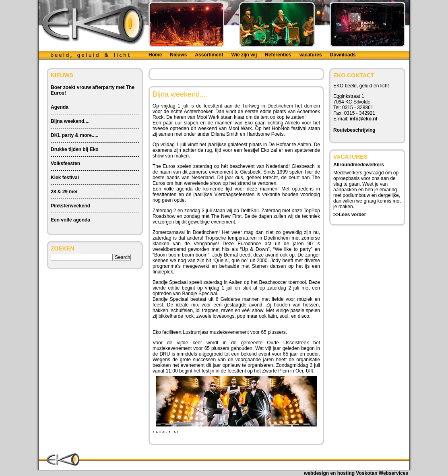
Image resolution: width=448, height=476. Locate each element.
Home (155, 55)
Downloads (343, 55)
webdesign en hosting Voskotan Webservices (356, 473)
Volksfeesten (65, 163)
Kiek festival (65, 178)
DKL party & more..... (74, 135)
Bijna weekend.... (70, 121)
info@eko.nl (363, 119)
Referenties (278, 55)
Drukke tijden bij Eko (75, 149)
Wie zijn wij (244, 55)
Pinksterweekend (70, 206)
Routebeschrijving (354, 130)
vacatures (311, 55)
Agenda (60, 107)
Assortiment (209, 55)
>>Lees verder (350, 215)
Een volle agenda (70, 220)
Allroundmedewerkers (359, 165)
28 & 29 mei (64, 192)
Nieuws (178, 55)
